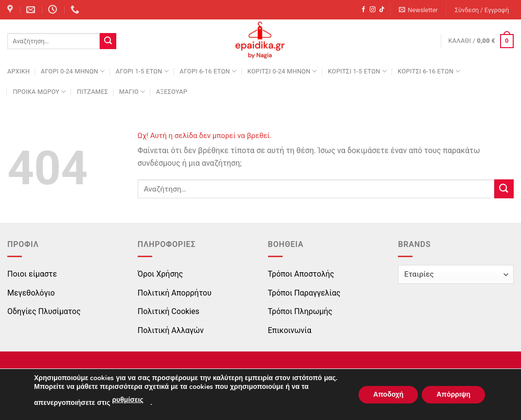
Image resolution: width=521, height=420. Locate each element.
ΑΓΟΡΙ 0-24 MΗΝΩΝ (73, 71)
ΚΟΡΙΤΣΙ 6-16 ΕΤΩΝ (429, 71)
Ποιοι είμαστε (32, 274)
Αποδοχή (388, 394)
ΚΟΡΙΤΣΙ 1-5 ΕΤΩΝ (357, 71)
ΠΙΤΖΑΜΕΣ (92, 92)
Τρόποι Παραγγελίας (304, 293)
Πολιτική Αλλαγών (171, 330)
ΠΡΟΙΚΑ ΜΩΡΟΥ (39, 92)
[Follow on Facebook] (363, 10)
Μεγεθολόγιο (31, 293)
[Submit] (108, 41)
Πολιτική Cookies (169, 311)
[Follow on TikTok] (382, 10)
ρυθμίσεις (127, 400)
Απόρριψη (453, 394)
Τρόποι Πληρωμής (300, 311)
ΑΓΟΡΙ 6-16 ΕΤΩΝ (208, 71)
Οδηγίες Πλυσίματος (44, 311)
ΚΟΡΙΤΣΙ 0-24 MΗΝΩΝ (282, 71)
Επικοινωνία (290, 330)
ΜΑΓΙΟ (132, 92)
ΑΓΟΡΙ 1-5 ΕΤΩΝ (142, 71)
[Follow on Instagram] (373, 10)
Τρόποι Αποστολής (301, 274)
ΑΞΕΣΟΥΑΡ (172, 92)
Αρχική (18, 71)
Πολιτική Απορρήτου (175, 293)
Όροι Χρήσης (160, 274)
